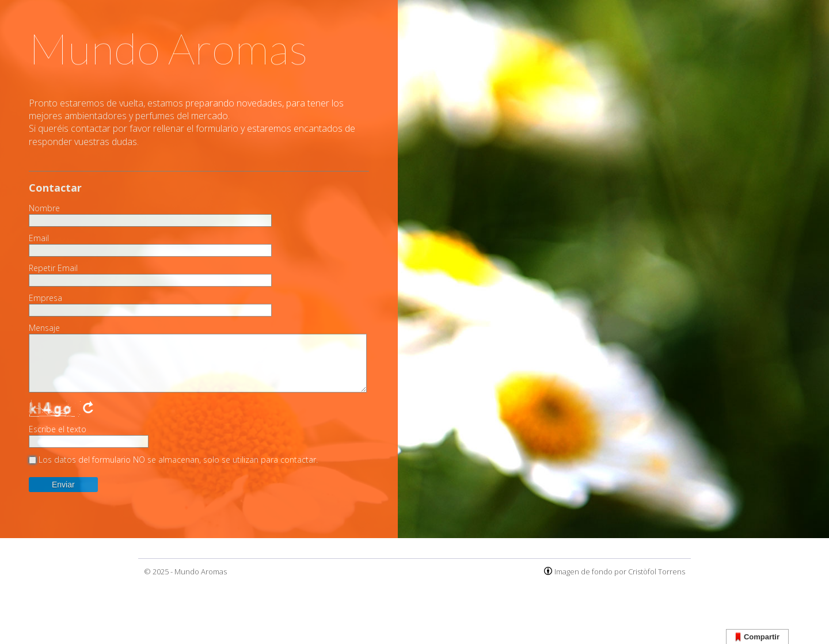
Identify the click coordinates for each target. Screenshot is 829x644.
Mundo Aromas (201, 571)
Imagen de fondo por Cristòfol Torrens (620, 571)
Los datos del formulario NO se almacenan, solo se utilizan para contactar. (178, 460)
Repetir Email (53, 268)
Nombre (44, 208)
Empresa (45, 298)
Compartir (757, 637)
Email (39, 238)
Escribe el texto (58, 429)
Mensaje (44, 328)
